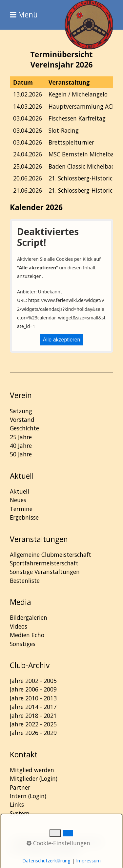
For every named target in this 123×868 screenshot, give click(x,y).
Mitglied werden (32, 770)
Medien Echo (27, 635)
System (20, 813)
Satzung (21, 411)
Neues (18, 500)
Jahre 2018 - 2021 (33, 716)
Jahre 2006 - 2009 (33, 689)
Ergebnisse (24, 517)
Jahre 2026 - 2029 (33, 733)
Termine (21, 509)
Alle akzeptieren (62, 340)
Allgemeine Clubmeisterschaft (51, 555)
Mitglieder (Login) (34, 778)
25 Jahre (21, 437)
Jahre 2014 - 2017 (33, 707)
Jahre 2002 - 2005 (33, 681)
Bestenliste (25, 581)
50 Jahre (21, 454)
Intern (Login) (28, 796)
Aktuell (20, 491)
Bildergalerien (29, 617)
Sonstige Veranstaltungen (45, 572)
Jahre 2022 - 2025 (33, 724)
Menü (28, 15)
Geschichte (24, 428)
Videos (19, 626)
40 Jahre (21, 446)
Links (17, 804)
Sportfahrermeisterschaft (44, 563)
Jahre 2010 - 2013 (33, 698)
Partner (20, 787)
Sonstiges (23, 644)
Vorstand (22, 420)
